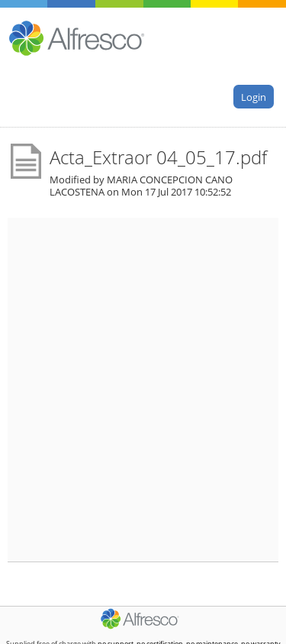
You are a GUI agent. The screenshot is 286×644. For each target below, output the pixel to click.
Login (254, 96)
